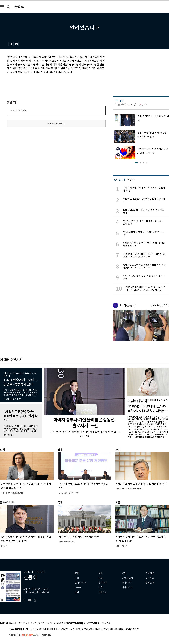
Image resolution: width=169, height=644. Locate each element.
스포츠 (78, 587)
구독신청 (150, 578)
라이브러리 (127, 583)
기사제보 (150, 573)
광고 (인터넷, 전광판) (28, 623)
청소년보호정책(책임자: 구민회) (97, 623)
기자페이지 (127, 587)
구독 (143, 105)
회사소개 (13, 623)
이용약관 (61, 623)
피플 (100, 587)
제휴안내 (43, 623)
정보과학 (103, 583)
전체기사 (103, 592)
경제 (100, 573)
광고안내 (150, 583)
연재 (124, 573)
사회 (77, 578)
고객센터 (52, 623)
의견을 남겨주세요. (19, 110)
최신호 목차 (127, 578)
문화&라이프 (81, 583)
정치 (77, 573)
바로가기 (156, 305)
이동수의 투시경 (126, 104)
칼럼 (77, 592)
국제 (100, 578)
